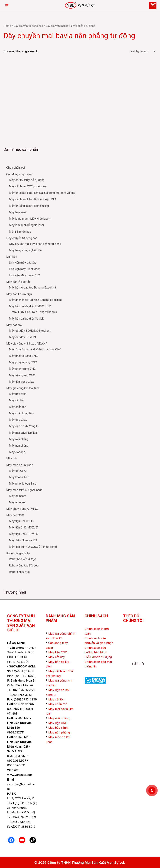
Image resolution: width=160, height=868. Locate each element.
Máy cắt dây (57, 654)
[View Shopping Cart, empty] (153, 5)
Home (7, 26)
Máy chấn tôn (58, 702)
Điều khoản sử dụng (98, 654)
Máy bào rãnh (58, 725)
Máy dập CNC (58, 720)
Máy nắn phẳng (59, 730)
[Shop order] (142, 51)
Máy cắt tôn (56, 697)
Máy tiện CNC (58, 650)
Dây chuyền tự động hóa (28, 26)
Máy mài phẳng (59, 716)
